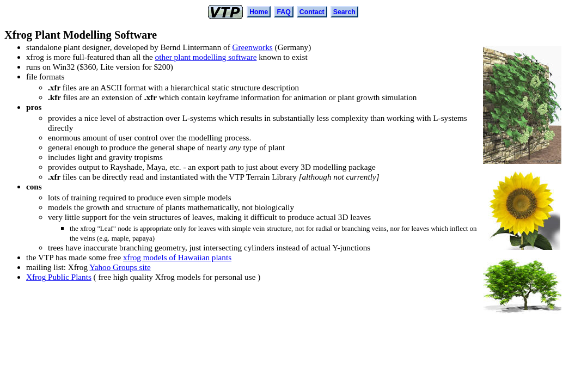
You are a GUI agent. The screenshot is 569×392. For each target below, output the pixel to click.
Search (344, 12)
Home (259, 12)
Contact (312, 12)
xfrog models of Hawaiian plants (177, 257)
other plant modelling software (206, 57)
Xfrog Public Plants (59, 277)
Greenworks (253, 47)
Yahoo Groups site (120, 267)
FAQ (283, 12)
